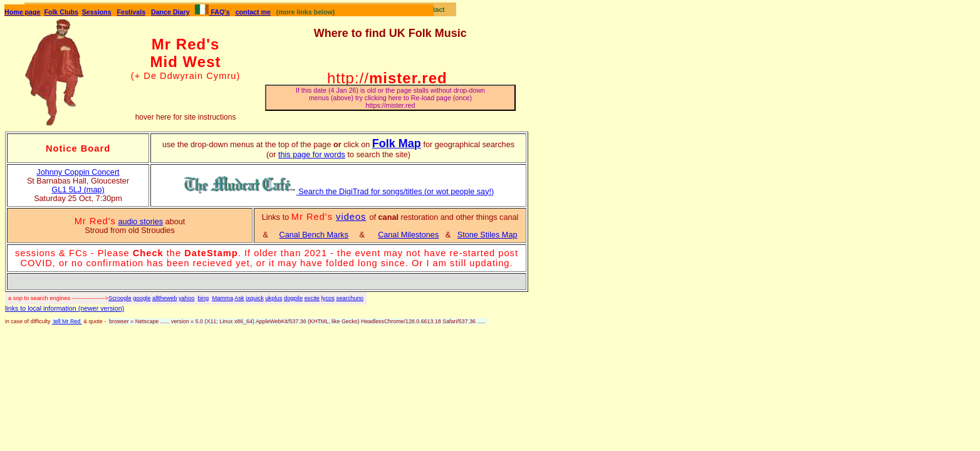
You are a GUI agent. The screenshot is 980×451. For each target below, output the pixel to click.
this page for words (312, 155)
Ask (239, 298)
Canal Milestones (408, 235)
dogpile (293, 298)
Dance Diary (170, 12)
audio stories (140, 222)
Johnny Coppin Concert (78, 172)
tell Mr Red (67, 321)
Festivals (131, 12)
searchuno (350, 298)
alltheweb (164, 298)
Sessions (97, 12)
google (142, 298)
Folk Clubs (61, 12)
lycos (328, 298)
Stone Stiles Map (487, 235)
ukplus (274, 298)
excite (312, 298)
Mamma (222, 298)
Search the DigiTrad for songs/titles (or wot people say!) (338, 192)
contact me (253, 12)
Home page (22, 12)
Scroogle (120, 298)
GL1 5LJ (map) (78, 190)
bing (204, 298)
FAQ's (212, 12)
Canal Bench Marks (314, 235)
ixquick (255, 298)
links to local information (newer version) (65, 308)
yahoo (186, 298)
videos (351, 217)
